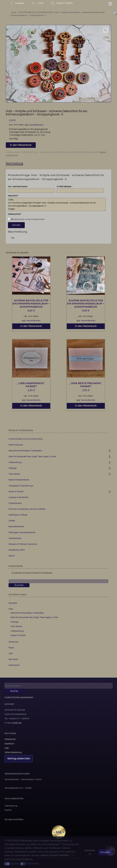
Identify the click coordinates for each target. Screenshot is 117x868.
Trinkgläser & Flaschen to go (21, 486)
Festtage (13, 468)
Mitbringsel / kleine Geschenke (22, 533)
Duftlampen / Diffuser (18, 515)
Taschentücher (15, 538)
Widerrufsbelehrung (13, 752)
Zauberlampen (15, 503)
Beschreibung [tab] (14, 163)
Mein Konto (13, 659)
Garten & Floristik (16, 492)
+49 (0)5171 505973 (62, 3)
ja (10, 219)
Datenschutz (15, 214)
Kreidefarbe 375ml (17, 550)
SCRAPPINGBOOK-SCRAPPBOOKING (68, 152)
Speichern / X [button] (90, 852)
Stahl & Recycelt (16, 445)
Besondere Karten (16, 527)
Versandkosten (36, 125)
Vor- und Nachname (18, 187)
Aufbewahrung (15, 462)
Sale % (12, 556)
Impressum (9, 744)
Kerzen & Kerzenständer (19, 480)
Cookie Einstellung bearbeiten (19, 697)
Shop (11, 609)
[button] (106, 30)
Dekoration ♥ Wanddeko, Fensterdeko (25, 451)
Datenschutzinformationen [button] (19, 859)
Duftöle (12, 521)
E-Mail (37, 3)
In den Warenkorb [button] (31, 326)
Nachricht (13, 196)
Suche (14, 691)
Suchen (19, 585)
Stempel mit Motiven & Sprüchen (23, 544)
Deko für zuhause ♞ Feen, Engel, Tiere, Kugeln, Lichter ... (33, 457)
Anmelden (17, 3)
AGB (11, 654)
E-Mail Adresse (65, 187)
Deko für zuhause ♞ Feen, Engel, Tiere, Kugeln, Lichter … (35, 617)
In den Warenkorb (21, 145)
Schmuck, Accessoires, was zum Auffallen (27, 509)
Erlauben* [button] (105, 852)
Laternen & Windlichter (18, 497)
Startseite (13, 603)
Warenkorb (13, 642)
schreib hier (16, 723)
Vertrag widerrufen (19, 759)
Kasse (11, 648)
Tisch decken (14, 474)
